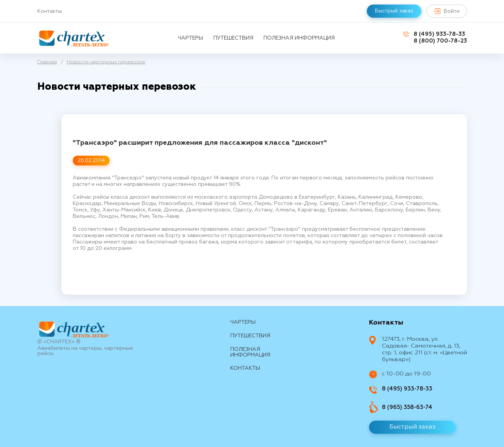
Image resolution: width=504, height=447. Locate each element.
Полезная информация (299, 38)
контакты (245, 368)
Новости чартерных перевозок (106, 62)
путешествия (233, 38)
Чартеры (191, 38)
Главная (47, 62)
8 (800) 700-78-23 (440, 41)
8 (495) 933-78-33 (439, 34)
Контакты (50, 11)
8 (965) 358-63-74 (407, 407)
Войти (447, 11)
